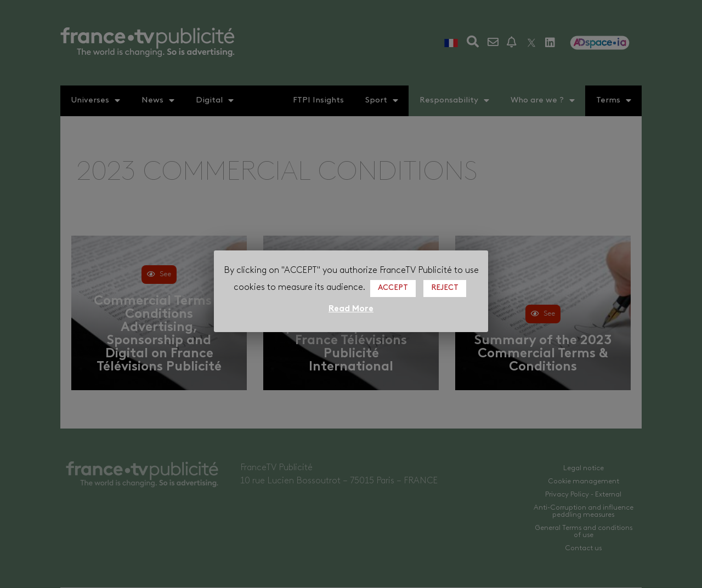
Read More (351, 309)
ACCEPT (393, 288)
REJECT (445, 288)
